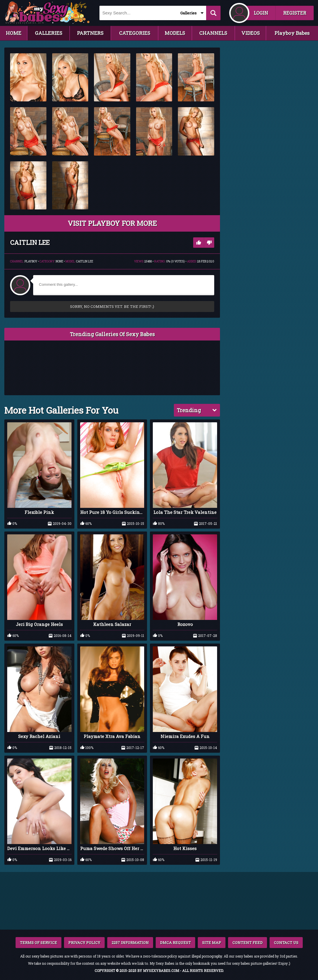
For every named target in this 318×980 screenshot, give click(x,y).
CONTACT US (286, 943)
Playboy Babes (292, 33)
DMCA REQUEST (175, 943)
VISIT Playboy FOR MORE (112, 223)
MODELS (175, 33)
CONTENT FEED (248, 943)
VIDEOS (251, 33)
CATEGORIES (135, 33)
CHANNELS (213, 33)
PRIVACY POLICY (84, 943)
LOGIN (261, 13)
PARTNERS (90, 33)
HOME (14, 33)
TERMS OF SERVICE (38, 943)
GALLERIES (49, 33)
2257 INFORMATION (130, 943)
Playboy (31, 261)
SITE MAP (212, 943)
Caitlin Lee (85, 261)
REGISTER (295, 13)
